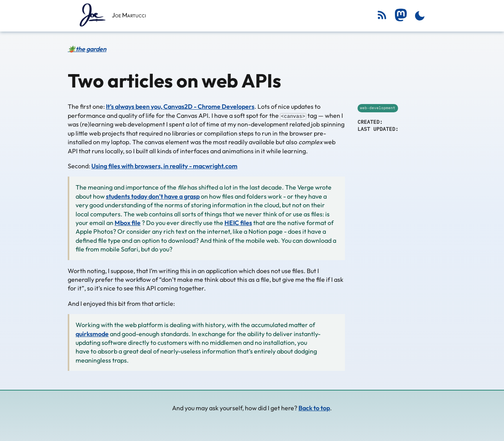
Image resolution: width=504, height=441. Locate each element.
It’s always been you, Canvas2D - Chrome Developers (180, 106)
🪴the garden (87, 49)
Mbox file (128, 222)
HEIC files (238, 222)
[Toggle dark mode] (420, 16)
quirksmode (92, 333)
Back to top (314, 408)
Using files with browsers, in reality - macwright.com (164, 166)
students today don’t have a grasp (153, 196)
